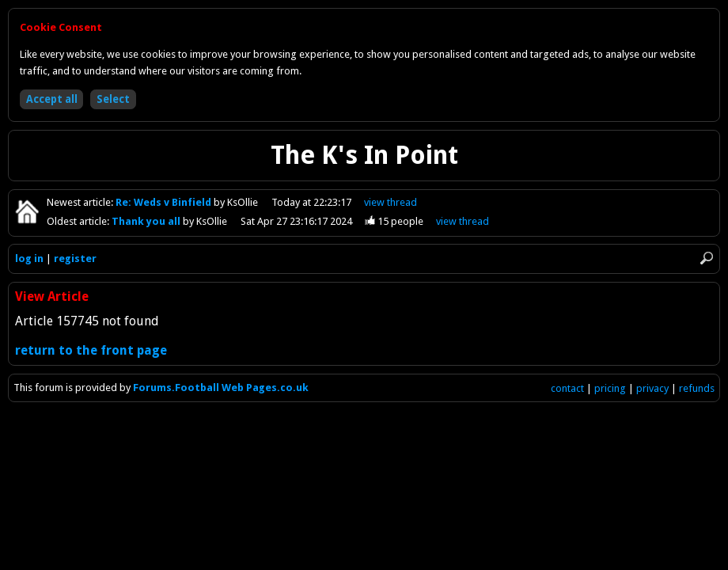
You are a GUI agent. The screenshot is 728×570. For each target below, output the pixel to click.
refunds (697, 388)
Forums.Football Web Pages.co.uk (221, 388)
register (75, 258)
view (391, 202)
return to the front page (91, 350)
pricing (610, 388)
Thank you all (147, 221)
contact (567, 388)
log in (29, 258)
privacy (652, 388)
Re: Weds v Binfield (165, 202)
